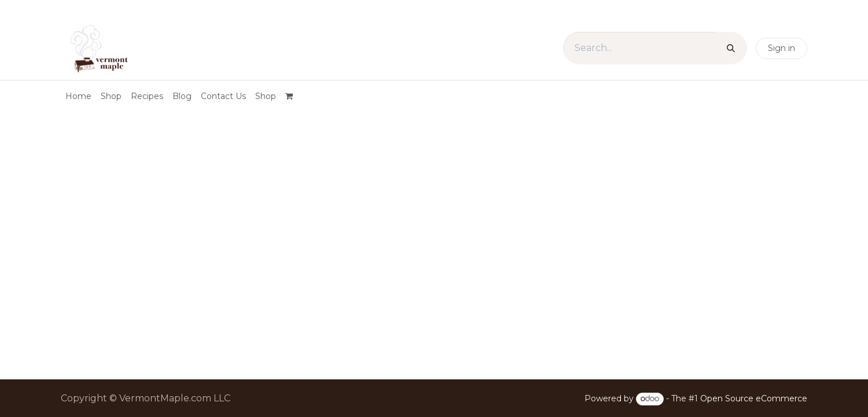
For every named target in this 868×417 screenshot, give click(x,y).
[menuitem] (78, 96)
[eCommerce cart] (293, 96)
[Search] (731, 48)
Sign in (781, 48)
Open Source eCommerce (754, 398)
